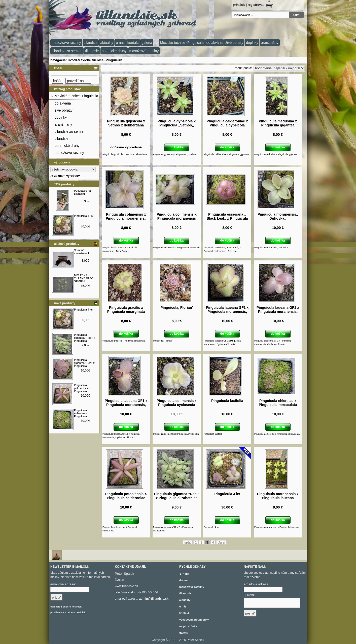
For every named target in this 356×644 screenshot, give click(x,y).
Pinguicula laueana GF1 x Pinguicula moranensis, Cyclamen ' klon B (227, 312)
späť (188, 542)
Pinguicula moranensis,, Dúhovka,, (278, 216)
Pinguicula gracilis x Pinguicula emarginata (126, 310)
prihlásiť (239, 5)
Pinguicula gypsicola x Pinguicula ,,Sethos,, (177, 123)
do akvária (215, 43)
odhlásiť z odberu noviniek (66, 607)
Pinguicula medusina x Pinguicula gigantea (278, 123)
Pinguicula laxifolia (227, 401)
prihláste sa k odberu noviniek (68, 612)
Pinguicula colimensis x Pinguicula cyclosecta (177, 403)
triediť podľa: (243, 68)
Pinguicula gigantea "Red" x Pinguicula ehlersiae (84, 364)
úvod (72, 60)
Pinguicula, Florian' (177, 308)
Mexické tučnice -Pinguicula (182, 43)
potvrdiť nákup (78, 81)
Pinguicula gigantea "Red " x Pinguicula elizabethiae (85, 339)
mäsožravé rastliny (66, 43)
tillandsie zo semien (67, 51)
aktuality (107, 43)
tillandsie (91, 43)
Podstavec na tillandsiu (82, 192)
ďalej (221, 542)
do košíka (177, 147)
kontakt (133, 43)
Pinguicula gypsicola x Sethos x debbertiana (126, 123)
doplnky (252, 43)
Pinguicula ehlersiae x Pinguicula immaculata (81, 415)
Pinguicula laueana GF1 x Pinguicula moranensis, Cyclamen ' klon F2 (126, 405)
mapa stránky (188, 626)
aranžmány (270, 43)
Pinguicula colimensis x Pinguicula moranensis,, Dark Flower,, (126, 218)
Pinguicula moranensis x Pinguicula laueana (278, 496)
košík (58, 68)
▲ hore (184, 574)
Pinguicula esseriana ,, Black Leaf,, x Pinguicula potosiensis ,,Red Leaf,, (227, 218)
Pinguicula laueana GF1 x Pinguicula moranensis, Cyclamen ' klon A (278, 312)
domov (184, 580)
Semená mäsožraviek (82, 252)
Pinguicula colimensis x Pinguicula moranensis (177, 216)
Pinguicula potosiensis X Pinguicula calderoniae (82, 390)
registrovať (256, 5)
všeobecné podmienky (194, 620)
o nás (120, 43)
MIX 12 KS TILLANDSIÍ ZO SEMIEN (84, 278)
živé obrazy (234, 43)
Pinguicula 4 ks (83, 216)
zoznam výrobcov (67, 176)
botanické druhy (114, 51)
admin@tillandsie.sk (154, 599)
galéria (147, 43)
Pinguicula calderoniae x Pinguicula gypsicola (227, 123)
